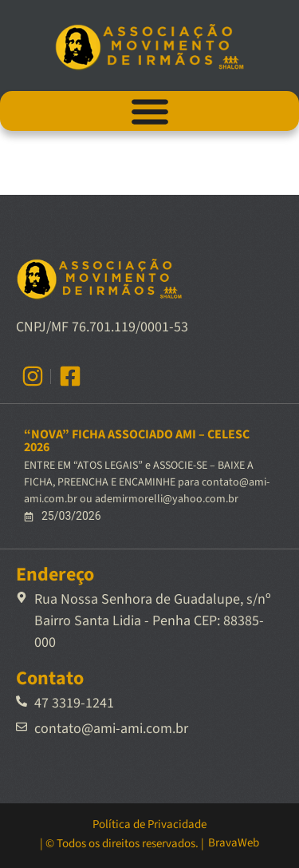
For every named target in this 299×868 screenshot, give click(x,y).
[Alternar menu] (150, 111)
